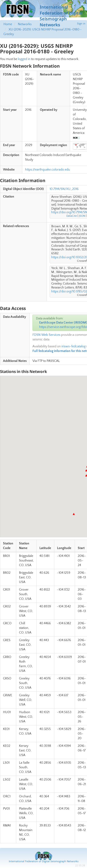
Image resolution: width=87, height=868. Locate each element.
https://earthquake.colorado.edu (48, 170)
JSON (82, 216)
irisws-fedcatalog (74, 346)
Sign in (81, 24)
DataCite (72, 216)
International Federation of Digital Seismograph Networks (44, 861)
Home (8, 24)
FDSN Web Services (46, 335)
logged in (24, 59)
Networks (25, 24)
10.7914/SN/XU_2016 (64, 189)
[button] (74, 514)
